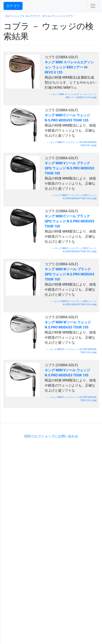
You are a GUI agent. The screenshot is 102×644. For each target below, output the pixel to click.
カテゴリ (13, 6)
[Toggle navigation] (93, 6)
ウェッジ (58, 16)
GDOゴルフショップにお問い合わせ (51, 436)
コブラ (69, 16)
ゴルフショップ (13, 16)
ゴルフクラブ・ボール (37, 16)
